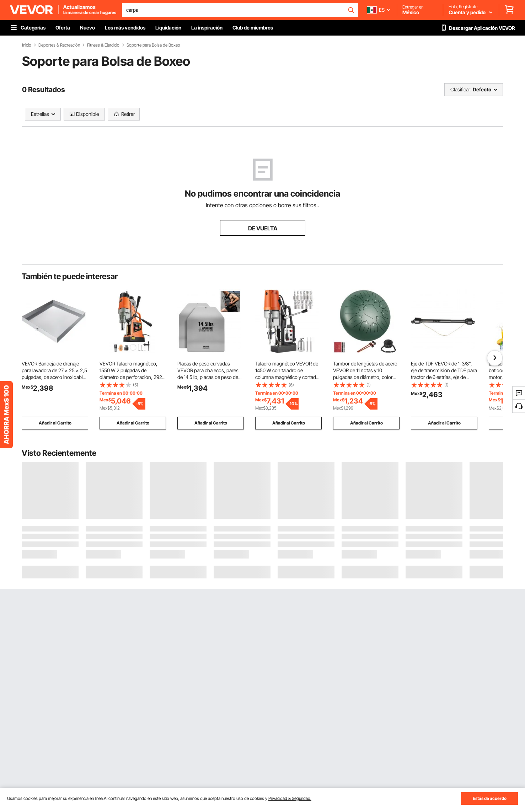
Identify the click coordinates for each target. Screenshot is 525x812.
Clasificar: (461, 89)
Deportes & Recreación (59, 45)
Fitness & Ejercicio (103, 45)
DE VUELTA (263, 228)
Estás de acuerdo (490, 798)
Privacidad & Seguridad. (290, 798)
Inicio (27, 45)
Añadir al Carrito (55, 423)
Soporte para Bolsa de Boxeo (153, 45)
